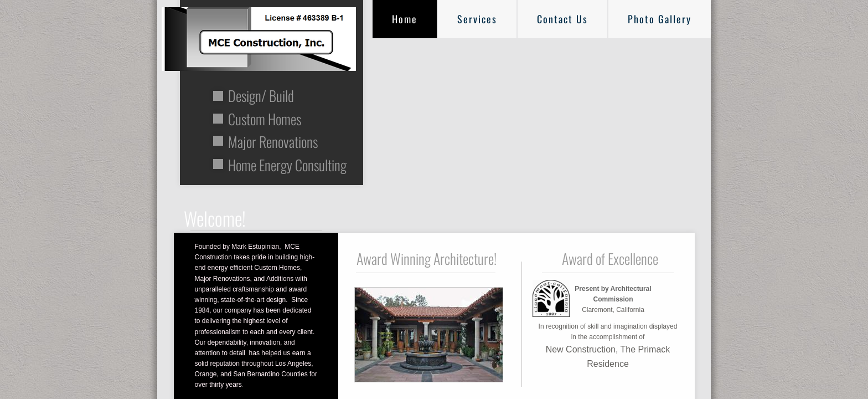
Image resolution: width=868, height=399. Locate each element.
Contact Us (562, 19)
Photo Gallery (660, 19)
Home (405, 19)
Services (477, 19)
